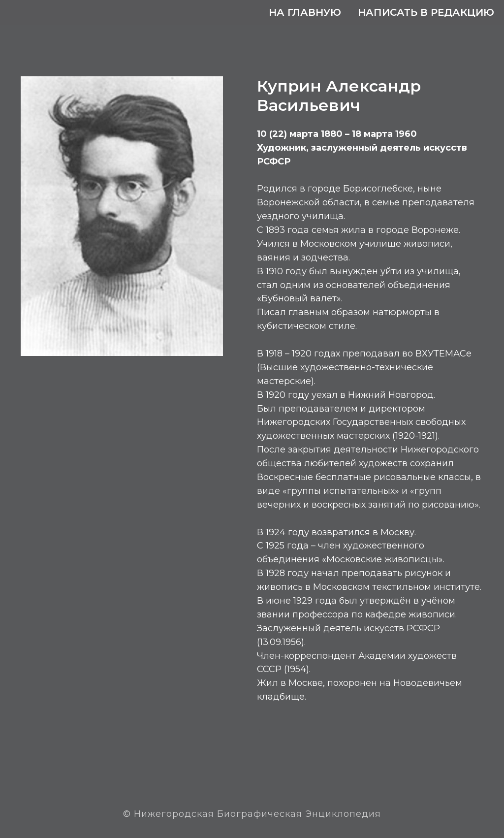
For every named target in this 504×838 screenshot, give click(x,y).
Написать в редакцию (426, 12)
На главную (305, 12)
